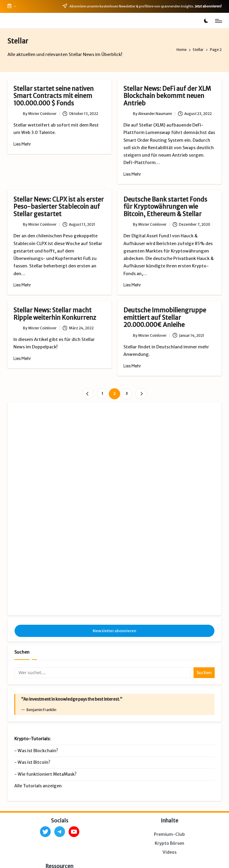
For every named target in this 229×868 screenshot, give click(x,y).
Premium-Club (169, 763)
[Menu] (218, 21)
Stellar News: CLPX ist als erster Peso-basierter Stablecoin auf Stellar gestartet (59, 207)
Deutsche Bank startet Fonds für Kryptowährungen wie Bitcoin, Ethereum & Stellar (165, 207)
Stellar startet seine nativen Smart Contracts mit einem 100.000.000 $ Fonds (54, 96)
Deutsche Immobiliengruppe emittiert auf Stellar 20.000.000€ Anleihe (165, 318)
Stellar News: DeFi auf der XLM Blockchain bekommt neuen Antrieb (167, 96)
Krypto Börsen (170, 772)
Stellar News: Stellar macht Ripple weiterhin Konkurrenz (55, 314)
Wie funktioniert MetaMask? (47, 703)
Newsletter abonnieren (114, 560)
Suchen (22, 581)
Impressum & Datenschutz (70, 858)
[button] (88, 394)
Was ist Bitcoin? (34, 691)
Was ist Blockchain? (38, 680)
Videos (170, 781)
